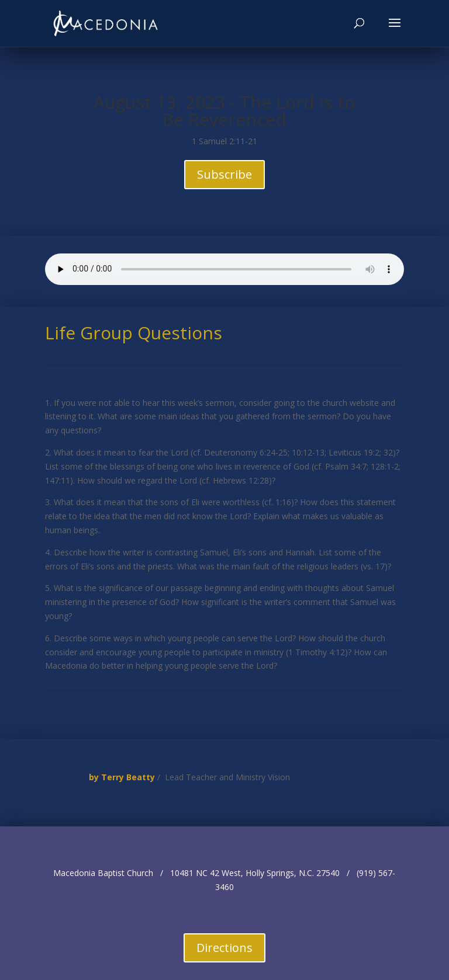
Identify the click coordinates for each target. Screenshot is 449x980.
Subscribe (224, 174)
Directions (224, 948)
